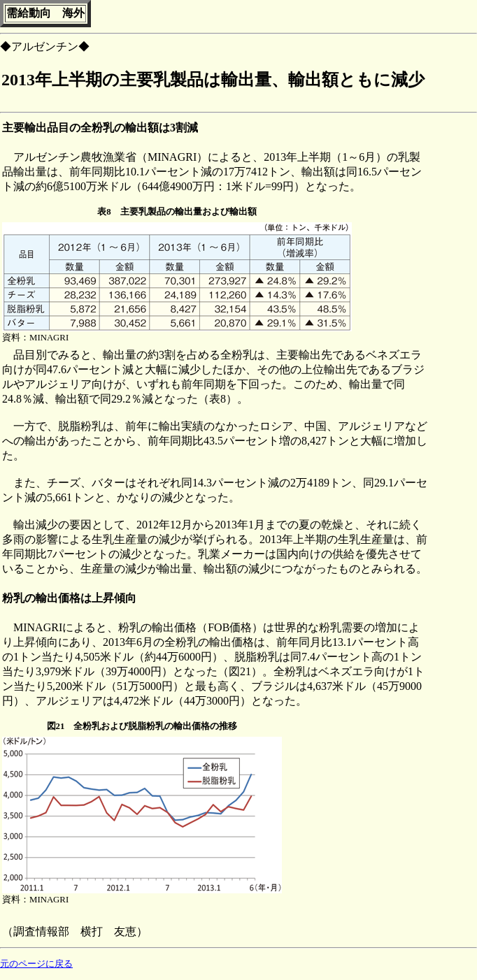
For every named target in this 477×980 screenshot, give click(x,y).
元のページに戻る (36, 964)
